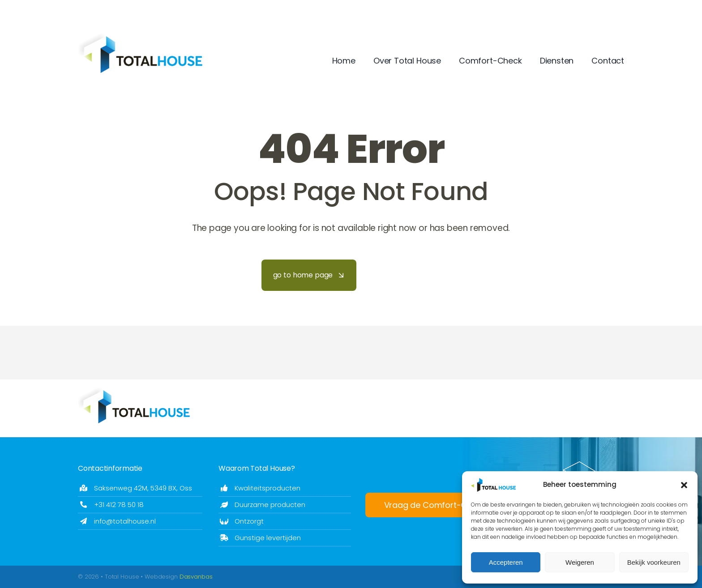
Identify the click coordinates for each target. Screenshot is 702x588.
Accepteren (506, 562)
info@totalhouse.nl (125, 521)
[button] (684, 485)
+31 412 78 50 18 (119, 505)
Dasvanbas (196, 577)
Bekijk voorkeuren (654, 562)
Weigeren (580, 562)
